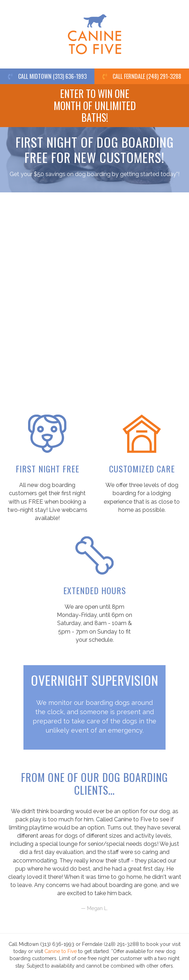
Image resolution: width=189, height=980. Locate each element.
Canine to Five (61, 951)
